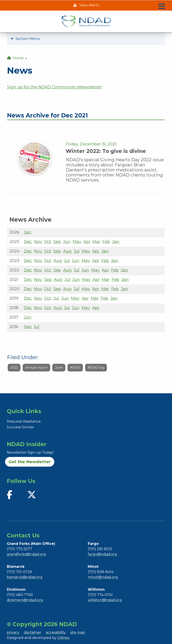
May (77, 242)
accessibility (56, 632)
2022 (14, 367)
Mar (96, 242)
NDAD (75, 367)
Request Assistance (24, 421)
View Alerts (89, 5)
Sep (57, 242)
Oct (48, 242)
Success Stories (20, 427)
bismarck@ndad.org (25, 577)
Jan (28, 232)
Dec (28, 242)
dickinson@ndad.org (25, 600)
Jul (77, 251)
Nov (38, 242)
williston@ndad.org (105, 600)
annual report (36, 367)
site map (78, 632)
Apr (87, 242)
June (59, 367)
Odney (63, 638)
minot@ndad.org (103, 577)
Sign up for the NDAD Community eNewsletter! (55, 87)
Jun (67, 242)
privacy (13, 632)
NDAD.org (96, 367)
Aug (67, 251)
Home (15, 58)
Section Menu (25, 39)
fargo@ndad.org (102, 554)
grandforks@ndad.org (26, 554)
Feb (106, 242)
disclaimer (33, 632)
